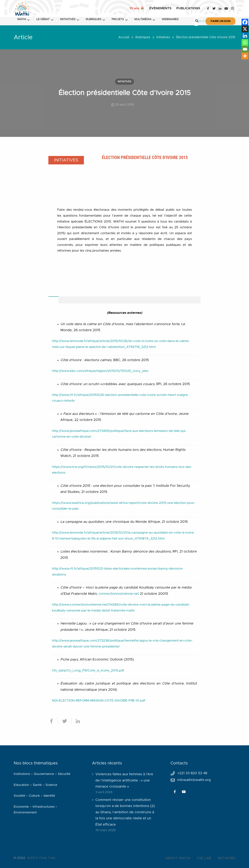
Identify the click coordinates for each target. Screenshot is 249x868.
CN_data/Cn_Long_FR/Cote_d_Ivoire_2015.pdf (88, 671)
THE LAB (204, 858)
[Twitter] (214, 8)
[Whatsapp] (245, 42)
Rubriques (143, 37)
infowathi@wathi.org (194, 780)
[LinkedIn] (220, 8)
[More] (245, 56)
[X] (245, 29)
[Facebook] (208, 8)
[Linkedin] (245, 36)
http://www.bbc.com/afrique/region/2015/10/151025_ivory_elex (100, 371)
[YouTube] (226, 8)
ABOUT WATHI (178, 858)
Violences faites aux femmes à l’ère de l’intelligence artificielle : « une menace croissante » (124, 780)
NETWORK (226, 858)
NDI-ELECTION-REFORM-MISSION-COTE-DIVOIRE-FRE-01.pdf (99, 701)
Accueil (124, 37)
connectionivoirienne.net (119, 594)
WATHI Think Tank (41, 858)
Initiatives (163, 37)
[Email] (245, 49)
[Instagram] (232, 8)
